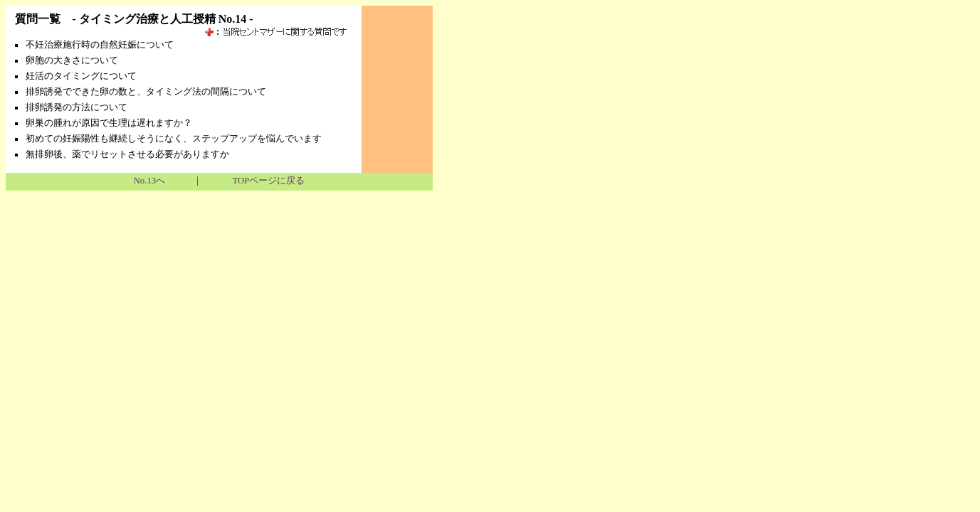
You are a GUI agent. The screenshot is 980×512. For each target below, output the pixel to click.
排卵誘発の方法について (77, 107)
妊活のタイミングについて (81, 76)
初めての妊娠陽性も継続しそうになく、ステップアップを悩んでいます (174, 139)
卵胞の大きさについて (72, 60)
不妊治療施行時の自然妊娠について (100, 45)
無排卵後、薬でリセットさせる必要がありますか (127, 154)
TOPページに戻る (268, 181)
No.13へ (150, 181)
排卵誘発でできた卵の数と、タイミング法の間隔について (146, 92)
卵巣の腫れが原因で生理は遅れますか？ (109, 123)
